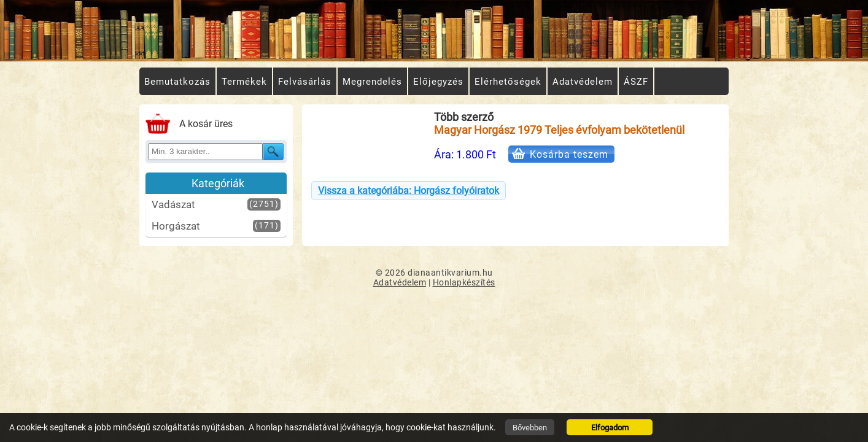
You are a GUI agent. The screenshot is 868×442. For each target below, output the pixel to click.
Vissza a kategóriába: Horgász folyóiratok (409, 191)
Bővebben (530, 428)
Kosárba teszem (569, 154)
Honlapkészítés (464, 282)
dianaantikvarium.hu (450, 273)
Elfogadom (610, 428)
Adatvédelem (400, 282)
